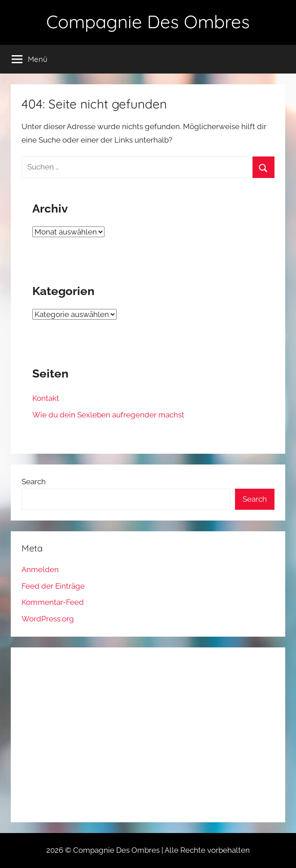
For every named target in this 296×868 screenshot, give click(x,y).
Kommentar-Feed (53, 602)
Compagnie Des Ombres (148, 22)
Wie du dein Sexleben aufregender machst (108, 415)
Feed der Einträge (53, 586)
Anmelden (40, 569)
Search (34, 482)
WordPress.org (48, 619)
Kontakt (46, 398)
